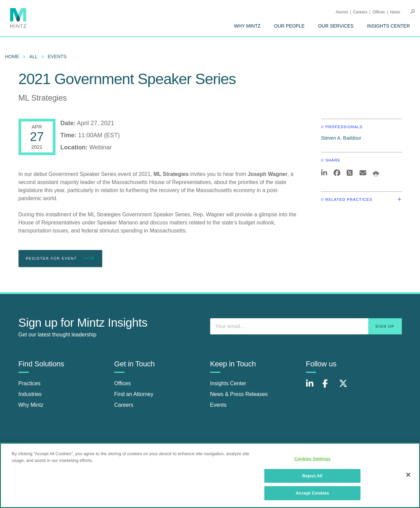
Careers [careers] (124, 405)
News (395, 12)
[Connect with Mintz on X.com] (346, 387)
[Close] (408, 475)
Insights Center (388, 26)
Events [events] (218, 405)
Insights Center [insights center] (228, 383)
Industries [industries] (30, 394)
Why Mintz (247, 26)
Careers (360, 12)
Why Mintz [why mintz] (31, 405)
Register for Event (60, 259)
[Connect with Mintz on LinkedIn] (313, 387)
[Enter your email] (306, 326)
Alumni (342, 12)
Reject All (312, 476)
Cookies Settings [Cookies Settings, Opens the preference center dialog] (312, 459)
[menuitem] (247, 26)
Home (12, 57)
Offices (379, 12)
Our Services (336, 26)
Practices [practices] (30, 383)
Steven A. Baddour (341, 138)
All (33, 57)
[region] (210, 475)
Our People (289, 26)
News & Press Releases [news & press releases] (239, 394)
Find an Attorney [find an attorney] (134, 394)
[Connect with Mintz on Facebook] (329, 387)
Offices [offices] (123, 383)
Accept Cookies (312, 493)
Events (57, 57)
